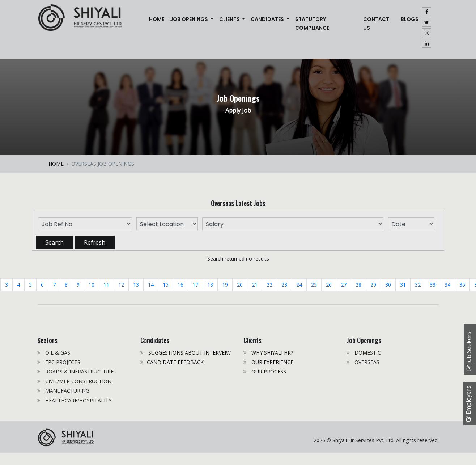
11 (106, 285)
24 (299, 285)
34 (447, 285)
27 (344, 285)
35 (462, 285)
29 (373, 285)
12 (121, 285)
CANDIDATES (268, 19)
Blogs (410, 19)
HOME (56, 164)
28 (358, 285)
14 (151, 285)
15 (166, 285)
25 (314, 285)
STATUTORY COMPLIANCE (312, 24)
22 (269, 285)
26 (329, 285)
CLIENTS (230, 19)
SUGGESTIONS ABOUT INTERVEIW (189, 353)
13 (136, 285)
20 (240, 285)
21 (255, 285)
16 (180, 285)
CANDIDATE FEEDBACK (175, 362)
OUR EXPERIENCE (272, 362)
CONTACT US (376, 24)
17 (195, 285)
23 (284, 285)
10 (92, 285)
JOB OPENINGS (190, 19)
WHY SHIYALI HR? (271, 353)
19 (225, 285)
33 (433, 285)
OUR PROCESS (268, 371)
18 (210, 285)
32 (418, 285)
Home (158, 19)
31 (403, 285)
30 (388, 285)
